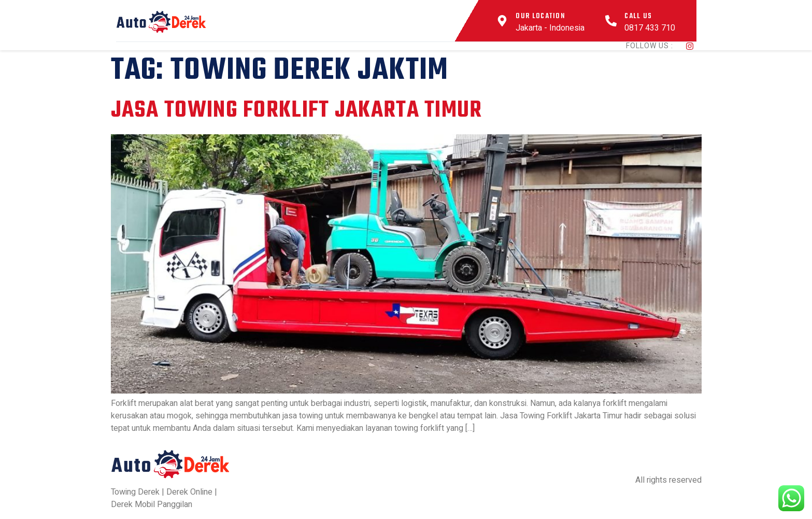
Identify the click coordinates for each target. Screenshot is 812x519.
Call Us (638, 16)
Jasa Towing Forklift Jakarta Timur (297, 111)
